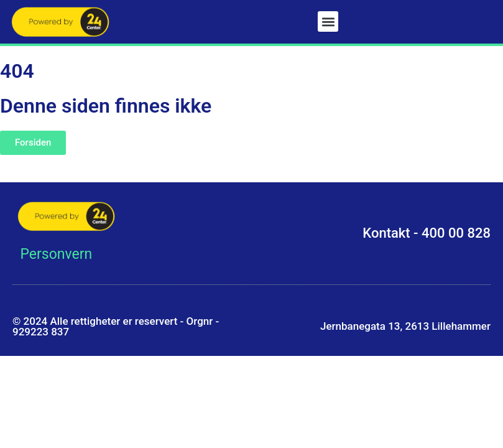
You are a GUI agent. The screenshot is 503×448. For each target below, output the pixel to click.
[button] (328, 21)
